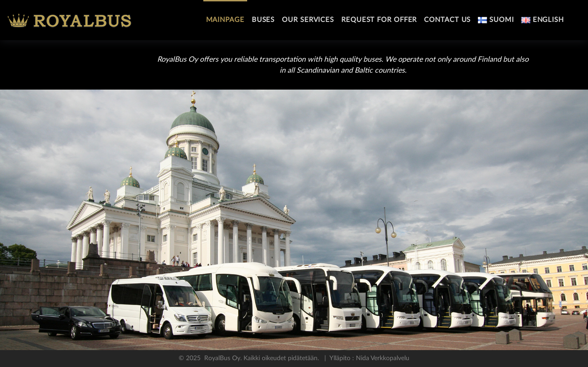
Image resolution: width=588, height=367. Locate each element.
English (543, 20)
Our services (308, 20)
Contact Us (447, 20)
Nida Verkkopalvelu (382, 358)
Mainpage (225, 20)
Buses (263, 20)
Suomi (496, 20)
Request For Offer (379, 20)
